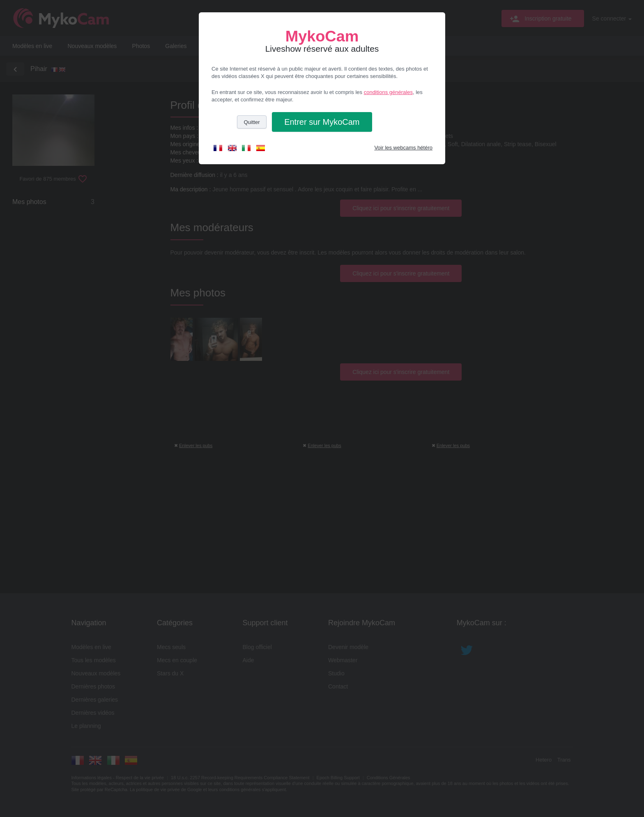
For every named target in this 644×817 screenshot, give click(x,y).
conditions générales (388, 92)
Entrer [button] (322, 122)
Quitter (252, 122)
